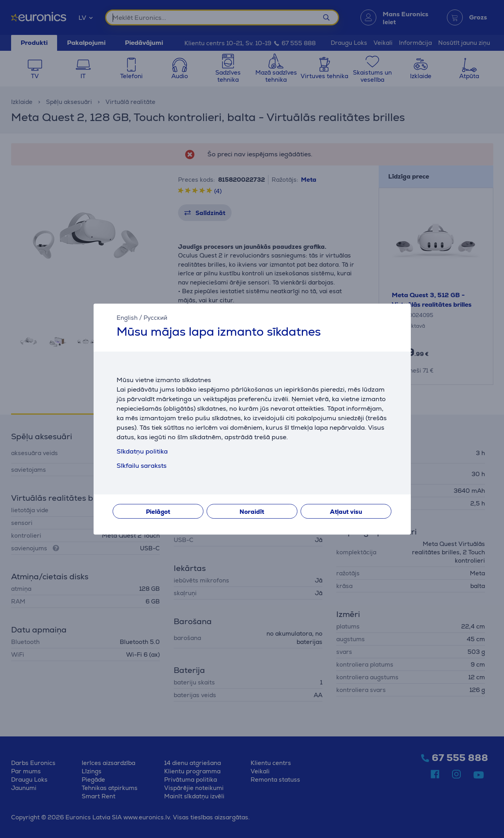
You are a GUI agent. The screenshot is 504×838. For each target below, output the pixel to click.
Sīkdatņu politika (142, 451)
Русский (155, 318)
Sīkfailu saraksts (142, 466)
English (127, 318)
